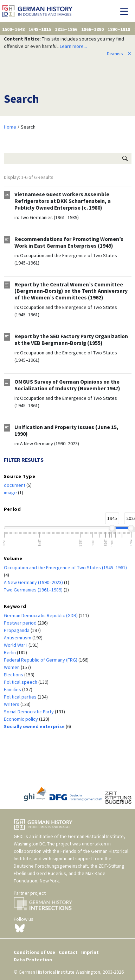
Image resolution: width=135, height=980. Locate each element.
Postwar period (21, 623)
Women (12, 667)
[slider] (112, 528)
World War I (16, 645)
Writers (12, 704)
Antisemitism (18, 638)
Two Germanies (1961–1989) (49, 217)
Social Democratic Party (29, 712)
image (11, 492)
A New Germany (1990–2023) (50, 444)
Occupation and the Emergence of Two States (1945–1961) (65, 567)
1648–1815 (40, 29)
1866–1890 (92, 29)
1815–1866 (66, 29)
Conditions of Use (34, 952)
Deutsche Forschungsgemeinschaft (51, 866)
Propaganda (17, 630)
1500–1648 (13, 29)
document (15, 485)
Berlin (10, 652)
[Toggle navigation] (126, 11)
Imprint (90, 952)
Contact (68, 952)
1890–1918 (119, 29)
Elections (14, 675)
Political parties (21, 697)
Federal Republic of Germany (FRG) (41, 660)
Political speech (21, 682)
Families (13, 689)
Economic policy (21, 719)
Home (10, 127)
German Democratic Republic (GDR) (41, 615)
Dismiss (119, 54)
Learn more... (73, 46)
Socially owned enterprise (35, 726)
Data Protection (33, 960)
